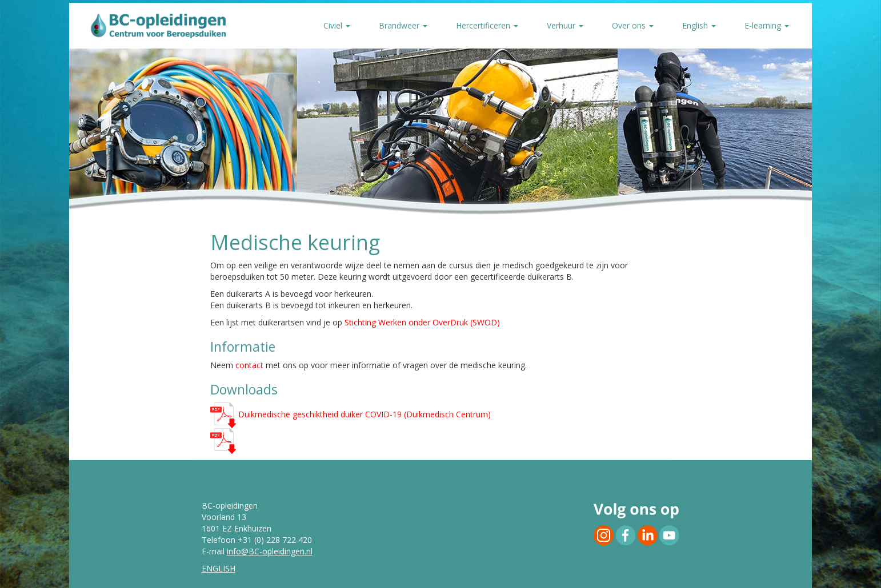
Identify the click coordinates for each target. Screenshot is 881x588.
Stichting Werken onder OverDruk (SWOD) (422, 322)
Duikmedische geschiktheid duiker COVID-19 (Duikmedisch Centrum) (351, 414)
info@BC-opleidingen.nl (270, 551)
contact (249, 365)
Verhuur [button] (565, 25)
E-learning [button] (767, 25)
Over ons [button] (633, 25)
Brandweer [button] (403, 25)
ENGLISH (219, 568)
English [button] (699, 25)
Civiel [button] (337, 25)
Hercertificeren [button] (487, 25)
